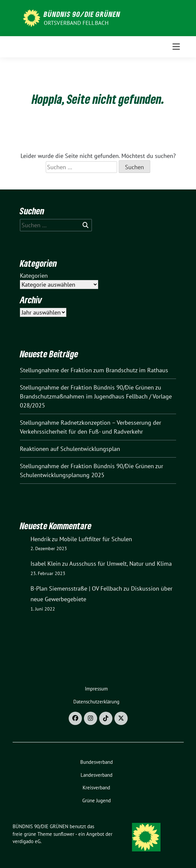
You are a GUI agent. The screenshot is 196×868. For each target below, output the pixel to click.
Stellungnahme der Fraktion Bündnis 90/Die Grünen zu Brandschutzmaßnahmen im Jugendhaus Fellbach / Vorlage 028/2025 (96, 396)
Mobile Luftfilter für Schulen (96, 539)
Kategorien (34, 276)
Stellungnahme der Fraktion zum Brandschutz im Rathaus (94, 370)
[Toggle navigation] (176, 47)
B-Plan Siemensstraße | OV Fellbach (76, 588)
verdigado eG (27, 841)
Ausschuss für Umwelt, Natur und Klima (121, 564)
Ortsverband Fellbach (76, 23)
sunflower (64, 834)
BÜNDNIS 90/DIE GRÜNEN (82, 14)
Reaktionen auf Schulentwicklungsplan (70, 449)
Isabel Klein (46, 564)
